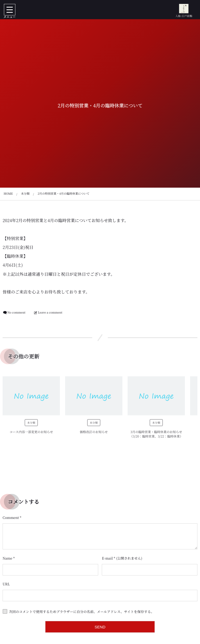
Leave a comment (50, 312)
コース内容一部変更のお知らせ (31, 434)
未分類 (31, 424)
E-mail (107, 558)
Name (7, 558)
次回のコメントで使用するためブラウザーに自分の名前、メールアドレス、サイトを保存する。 (82, 612)
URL (6, 584)
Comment (11, 517)
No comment (16, 312)
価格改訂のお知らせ (94, 434)
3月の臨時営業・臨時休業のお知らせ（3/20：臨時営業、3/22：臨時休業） (156, 436)
